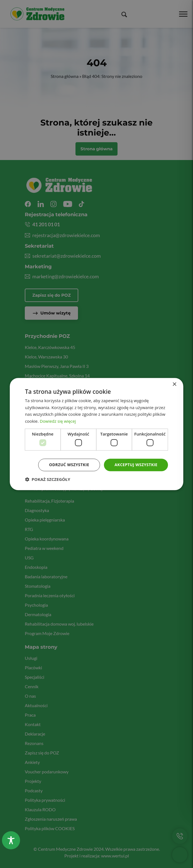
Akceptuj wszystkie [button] (136, 465)
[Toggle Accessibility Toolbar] (11, 840)
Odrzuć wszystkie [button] (69, 465)
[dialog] (97, 434)
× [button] (174, 384)
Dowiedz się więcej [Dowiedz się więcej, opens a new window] (58, 421)
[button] (48, 479)
